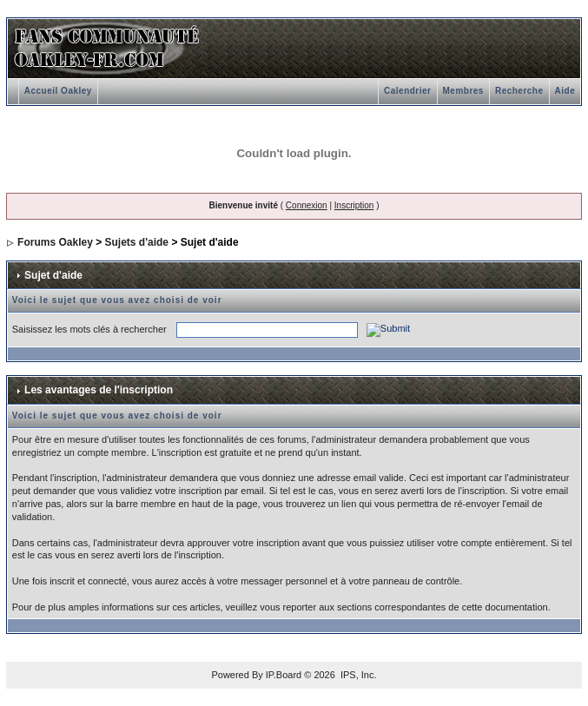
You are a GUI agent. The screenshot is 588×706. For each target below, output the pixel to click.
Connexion (307, 205)
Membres (463, 91)
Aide (565, 91)
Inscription (354, 205)
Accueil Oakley (58, 91)
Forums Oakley (55, 242)
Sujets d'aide (137, 242)
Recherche (519, 91)
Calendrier (407, 91)
